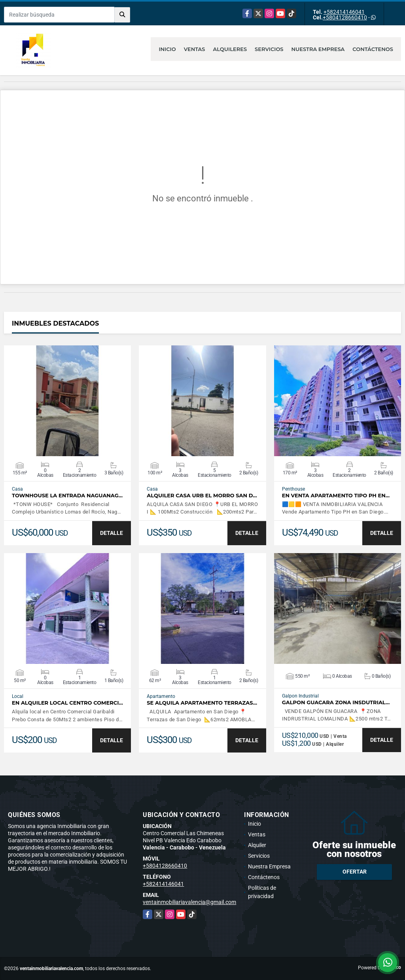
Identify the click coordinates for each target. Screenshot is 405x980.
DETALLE (112, 533)
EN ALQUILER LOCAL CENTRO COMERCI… (67, 703)
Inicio (167, 49)
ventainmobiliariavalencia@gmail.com (189, 902)
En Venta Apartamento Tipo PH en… (336, 496)
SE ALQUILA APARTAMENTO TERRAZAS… (202, 703)
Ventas (195, 49)
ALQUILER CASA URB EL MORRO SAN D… (202, 496)
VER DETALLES (67, 401)
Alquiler (257, 845)
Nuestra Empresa (318, 49)
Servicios (269, 49)
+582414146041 (344, 12)
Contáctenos (373, 49)
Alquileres (230, 49)
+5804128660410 (345, 17)
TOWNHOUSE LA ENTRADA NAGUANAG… (67, 496)
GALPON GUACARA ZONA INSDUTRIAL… (336, 702)
